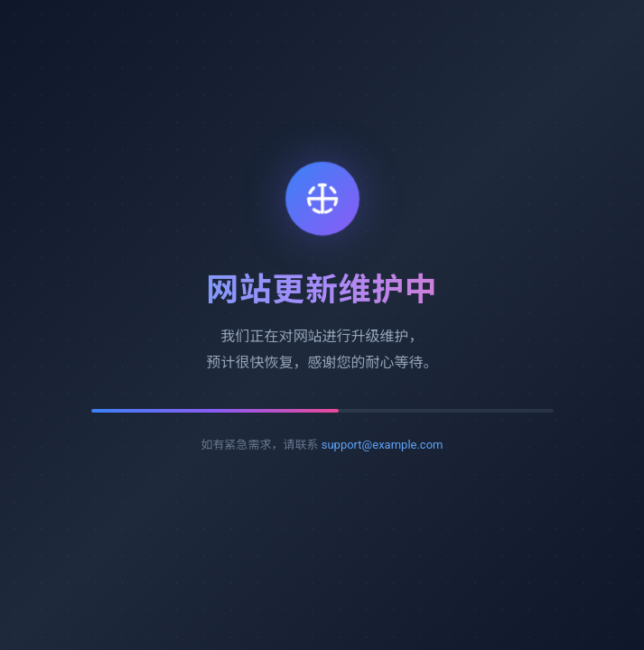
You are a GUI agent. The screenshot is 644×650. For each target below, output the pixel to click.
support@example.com (383, 445)
